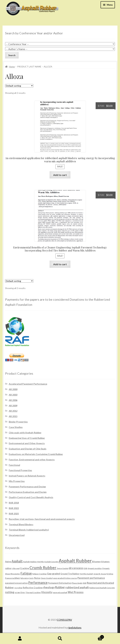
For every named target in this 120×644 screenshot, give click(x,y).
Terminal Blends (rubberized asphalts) (29, 530)
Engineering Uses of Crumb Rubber (27, 438)
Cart (92, 636)
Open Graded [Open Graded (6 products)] (47, 578)
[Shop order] (19, 86)
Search (60, 639)
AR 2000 (13, 389)
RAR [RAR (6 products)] (85, 583)
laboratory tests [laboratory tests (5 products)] (27, 578)
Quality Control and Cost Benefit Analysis (31, 497)
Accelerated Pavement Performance (28, 384)
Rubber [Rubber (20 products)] (60, 587)
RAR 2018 (14, 503)
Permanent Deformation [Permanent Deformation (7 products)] (60, 583)
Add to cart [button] (60, 175)
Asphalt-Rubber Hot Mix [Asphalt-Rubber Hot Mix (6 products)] (33, 562)
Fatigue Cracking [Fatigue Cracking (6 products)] (39, 574)
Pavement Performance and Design (27, 487)
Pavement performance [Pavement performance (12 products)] (91, 578)
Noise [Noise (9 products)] (37, 578)
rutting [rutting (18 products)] (10, 592)
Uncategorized (17, 535)
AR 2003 (13, 395)
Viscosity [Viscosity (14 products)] (47, 592)
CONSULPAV (64, 620)
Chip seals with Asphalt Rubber (25, 433)
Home (12, 67)
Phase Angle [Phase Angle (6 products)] (77, 583)
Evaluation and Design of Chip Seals (28, 449)
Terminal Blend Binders (21, 524)
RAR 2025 (14, 514)
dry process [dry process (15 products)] (76, 568)
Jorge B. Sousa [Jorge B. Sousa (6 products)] (100, 574)
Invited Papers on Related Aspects (27, 476)
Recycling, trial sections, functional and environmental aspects (42, 519)
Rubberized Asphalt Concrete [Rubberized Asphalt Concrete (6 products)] (102, 588)
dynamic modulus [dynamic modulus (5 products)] (95, 568)
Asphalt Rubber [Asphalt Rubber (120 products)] (75, 561)
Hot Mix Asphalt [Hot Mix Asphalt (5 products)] (86, 574)
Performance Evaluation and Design (28, 492)
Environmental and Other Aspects (27, 443)
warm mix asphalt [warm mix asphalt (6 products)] (60, 592)
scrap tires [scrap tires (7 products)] (20, 592)
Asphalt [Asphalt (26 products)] (17, 561)
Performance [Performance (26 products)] (38, 582)
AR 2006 (13, 400)
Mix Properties (17, 481)
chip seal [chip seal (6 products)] (16, 568)
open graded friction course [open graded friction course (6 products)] (65, 578)
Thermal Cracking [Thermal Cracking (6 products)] (33, 592)
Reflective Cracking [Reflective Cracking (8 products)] (33, 588)
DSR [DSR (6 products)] (85, 568)
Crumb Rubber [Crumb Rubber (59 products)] (43, 567)
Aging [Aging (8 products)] (8, 562)
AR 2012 (13, 411)
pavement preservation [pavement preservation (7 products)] (16, 583)
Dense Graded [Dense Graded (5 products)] (63, 568)
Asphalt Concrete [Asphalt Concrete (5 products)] (51, 562)
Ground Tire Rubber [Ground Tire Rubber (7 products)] (70, 574)
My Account (20, 639)
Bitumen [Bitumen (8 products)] (96, 562)
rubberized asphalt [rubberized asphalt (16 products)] (77, 587)
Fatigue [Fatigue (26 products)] (26, 573)
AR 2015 (13, 416)
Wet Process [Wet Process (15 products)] (76, 592)
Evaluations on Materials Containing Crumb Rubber (36, 454)
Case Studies (16, 427)
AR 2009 (13, 406)
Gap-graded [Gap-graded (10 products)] (53, 574)
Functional (14, 465)
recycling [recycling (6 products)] (18, 588)
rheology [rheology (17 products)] (49, 587)
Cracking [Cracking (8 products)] (25, 568)
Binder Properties (18, 422)
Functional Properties (20, 470)
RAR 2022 (14, 508)
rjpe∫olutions (75, 627)
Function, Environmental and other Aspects (32, 460)
